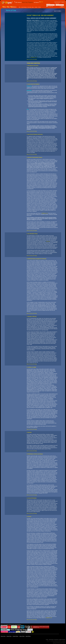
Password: (57, 4)
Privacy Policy (9, 636)
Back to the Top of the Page (32, 59)
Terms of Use (3, 636)
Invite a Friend (22, 636)
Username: (48, 4)
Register (63, 2)
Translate (41, 2)
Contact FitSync (15, 636)
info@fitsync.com (34, 57)
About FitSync (28, 636)
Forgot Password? (57, 2)
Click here (48, 241)
